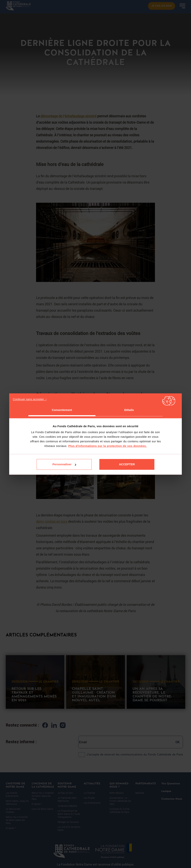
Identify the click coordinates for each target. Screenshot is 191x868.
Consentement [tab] (62, 410)
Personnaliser (64, 464)
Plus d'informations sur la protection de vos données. (107, 446)
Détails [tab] (129, 410)
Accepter (127, 464)
